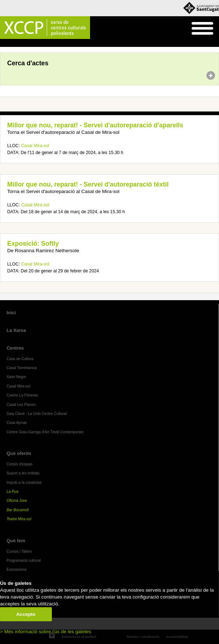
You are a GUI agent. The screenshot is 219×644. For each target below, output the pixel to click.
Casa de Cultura (20, 359)
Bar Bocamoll (17, 510)
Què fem (16, 541)
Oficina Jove (17, 501)
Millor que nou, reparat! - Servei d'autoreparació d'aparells (95, 125)
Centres (15, 348)
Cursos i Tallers (19, 551)
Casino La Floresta (22, 395)
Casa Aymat (17, 423)
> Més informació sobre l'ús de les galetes (46, 632)
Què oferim (19, 453)
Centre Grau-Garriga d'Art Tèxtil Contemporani (45, 432)
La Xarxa (16, 330)
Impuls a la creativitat (24, 483)
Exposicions (16, 569)
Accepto (26, 614)
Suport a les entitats (23, 473)
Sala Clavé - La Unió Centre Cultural (37, 414)
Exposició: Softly (33, 244)
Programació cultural (24, 560)
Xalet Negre (16, 377)
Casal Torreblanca (21, 368)
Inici (4, 43)
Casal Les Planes (21, 405)
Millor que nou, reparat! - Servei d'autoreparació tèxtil (88, 184)
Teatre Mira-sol (19, 519)
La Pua (12, 492)
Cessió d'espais (19, 464)
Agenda (19, 43)
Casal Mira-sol (35, 146)
